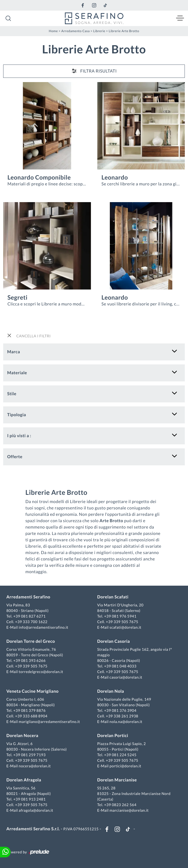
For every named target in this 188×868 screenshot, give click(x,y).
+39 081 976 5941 (120, 616)
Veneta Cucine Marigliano (32, 691)
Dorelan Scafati (113, 597)
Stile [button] (12, 394)
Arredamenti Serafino (28, 597)
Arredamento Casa (76, 31)
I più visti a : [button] (19, 436)
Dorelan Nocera (22, 736)
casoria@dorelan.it (126, 677)
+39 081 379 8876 (30, 710)
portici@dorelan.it (125, 766)
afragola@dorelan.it (36, 810)
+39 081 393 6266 (30, 660)
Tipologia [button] (17, 415)
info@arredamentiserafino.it (43, 627)
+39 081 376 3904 (120, 710)
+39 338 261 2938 (122, 716)
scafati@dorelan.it (126, 627)
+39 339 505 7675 (122, 622)
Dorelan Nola (111, 691)
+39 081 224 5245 (120, 755)
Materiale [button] (17, 373)
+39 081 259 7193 (30, 755)
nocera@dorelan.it (35, 766)
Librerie (99, 31)
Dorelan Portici (113, 736)
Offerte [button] (15, 457)
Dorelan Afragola (24, 780)
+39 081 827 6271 (30, 616)
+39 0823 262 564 (120, 805)
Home (53, 31)
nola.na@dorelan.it (126, 722)
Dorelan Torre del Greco (31, 641)
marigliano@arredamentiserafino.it (49, 722)
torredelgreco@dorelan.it (41, 672)
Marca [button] (14, 352)
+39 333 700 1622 (31, 622)
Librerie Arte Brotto (124, 31)
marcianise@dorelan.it (129, 810)
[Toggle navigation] (180, 18)
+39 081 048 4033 (120, 666)
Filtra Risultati (94, 71)
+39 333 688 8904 (31, 716)
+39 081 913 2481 (30, 799)
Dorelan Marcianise (117, 780)
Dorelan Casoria (114, 641)
